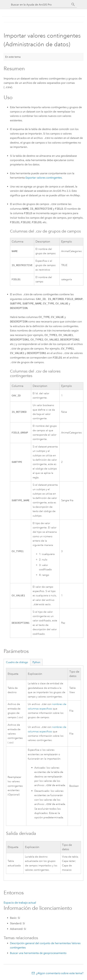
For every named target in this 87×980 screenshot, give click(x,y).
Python (36, 662)
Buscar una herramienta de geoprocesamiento (38, 953)
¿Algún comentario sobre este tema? (60, 973)
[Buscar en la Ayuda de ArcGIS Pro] (40, 5)
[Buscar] (73, 5)
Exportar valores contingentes (44, 177)
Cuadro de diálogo (17, 662)
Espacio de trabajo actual (20, 903)
